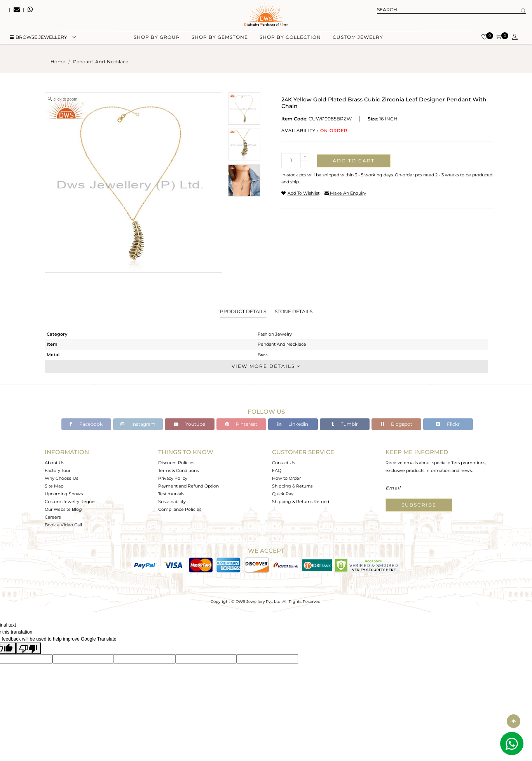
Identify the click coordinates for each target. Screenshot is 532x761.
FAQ (277, 470)
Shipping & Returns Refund (301, 502)
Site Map (54, 486)
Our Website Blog (63, 509)
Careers (53, 517)
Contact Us (283, 463)
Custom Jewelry (358, 39)
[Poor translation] (28, 648)
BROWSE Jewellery (38, 39)
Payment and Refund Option (188, 486)
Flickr (448, 424)
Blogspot (396, 424)
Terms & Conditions (178, 470)
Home (58, 62)
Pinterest (241, 424)
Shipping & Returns (292, 486)
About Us (54, 463)
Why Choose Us (61, 478)
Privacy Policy (173, 478)
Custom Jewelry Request (71, 502)
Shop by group (157, 39)
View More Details (266, 366)
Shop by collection (290, 39)
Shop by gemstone (220, 39)
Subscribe (419, 505)
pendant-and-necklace (101, 62)
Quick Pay (283, 494)
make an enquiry (345, 193)
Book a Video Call (63, 525)
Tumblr (344, 424)
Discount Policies (176, 463)
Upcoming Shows (64, 494)
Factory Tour (58, 470)
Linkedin (293, 424)
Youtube (189, 424)
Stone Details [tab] (294, 311)
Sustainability (172, 502)
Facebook (86, 424)
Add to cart (354, 161)
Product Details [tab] (243, 311)
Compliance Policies (180, 509)
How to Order (286, 478)
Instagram (138, 424)
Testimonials (171, 494)
